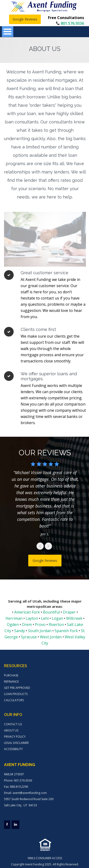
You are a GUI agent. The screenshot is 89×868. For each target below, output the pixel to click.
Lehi (45, 618)
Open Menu (8, 32)
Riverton (56, 624)
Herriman (14, 618)
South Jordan (40, 631)
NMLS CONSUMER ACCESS (45, 858)
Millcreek (74, 618)
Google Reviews (25, 19)
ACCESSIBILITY (13, 749)
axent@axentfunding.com (30, 793)
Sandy (20, 631)
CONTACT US (13, 724)
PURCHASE (11, 675)
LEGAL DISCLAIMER (16, 743)
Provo (40, 624)
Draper (69, 612)
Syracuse (29, 637)
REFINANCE (11, 682)
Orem (27, 624)
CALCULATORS (14, 700)
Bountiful (51, 612)
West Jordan (51, 637)
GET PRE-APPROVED (17, 688)
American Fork (27, 612)
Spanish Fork (66, 631)
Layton (32, 618)
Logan (57, 618)
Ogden (13, 624)
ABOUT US (11, 730)
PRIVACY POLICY (15, 737)
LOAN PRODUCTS (16, 694)
